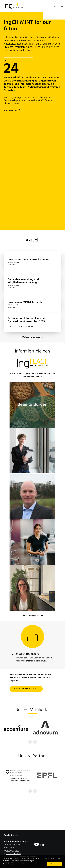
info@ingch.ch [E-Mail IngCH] (13, 851)
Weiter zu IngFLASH (33, 616)
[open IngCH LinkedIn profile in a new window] (42, 846)
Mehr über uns (12, 111)
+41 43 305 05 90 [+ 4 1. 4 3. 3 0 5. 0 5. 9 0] (13, 854)
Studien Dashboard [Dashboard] (28, 654)
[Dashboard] (12, 655)
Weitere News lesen (33, 317)
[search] (54, 6)
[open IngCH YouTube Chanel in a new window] (37, 846)
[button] (62, 6)
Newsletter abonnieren (26, 689)
